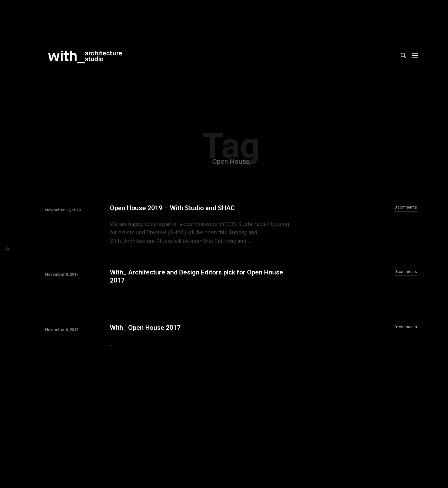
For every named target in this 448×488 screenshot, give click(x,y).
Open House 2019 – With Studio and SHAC (172, 208)
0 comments (406, 207)
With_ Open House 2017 (145, 328)
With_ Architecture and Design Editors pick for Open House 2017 (196, 276)
